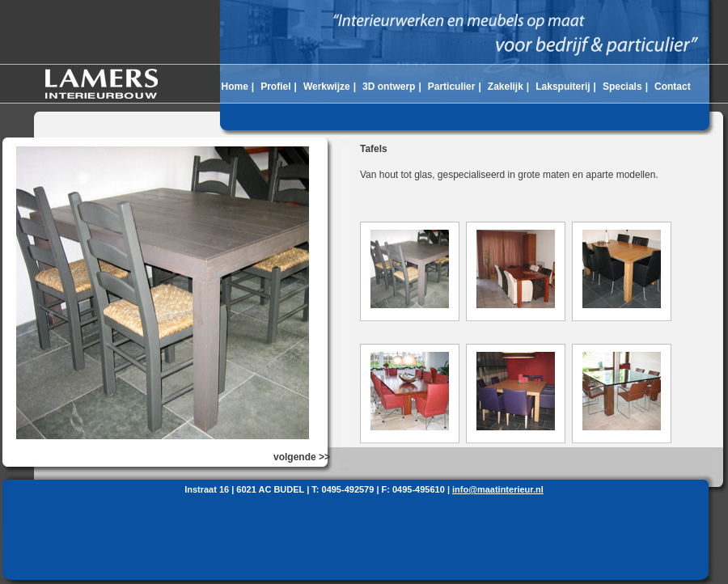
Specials (622, 87)
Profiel (275, 87)
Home (234, 87)
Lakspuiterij (563, 87)
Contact (673, 87)
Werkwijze (327, 87)
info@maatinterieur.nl (498, 489)
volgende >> (302, 457)
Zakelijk (506, 87)
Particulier (452, 87)
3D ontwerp (389, 87)
